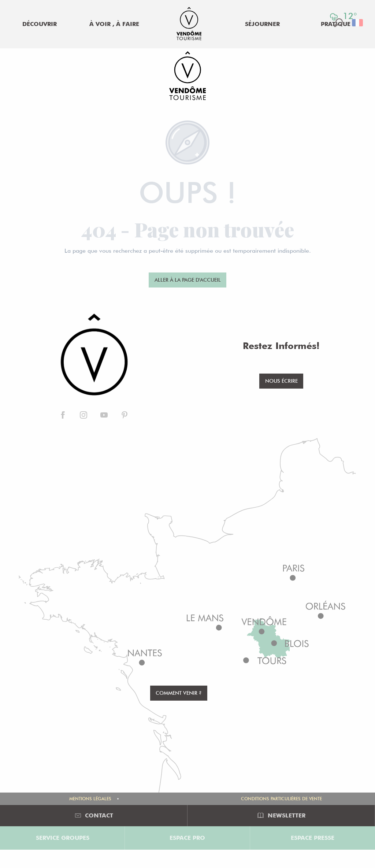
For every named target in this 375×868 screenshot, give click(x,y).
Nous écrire (281, 381)
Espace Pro (187, 838)
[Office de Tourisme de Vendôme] (187, 77)
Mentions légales (90, 799)
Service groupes (63, 838)
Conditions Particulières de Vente (281, 799)
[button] (358, 23)
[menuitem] (40, 24)
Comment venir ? (179, 693)
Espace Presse (313, 838)
